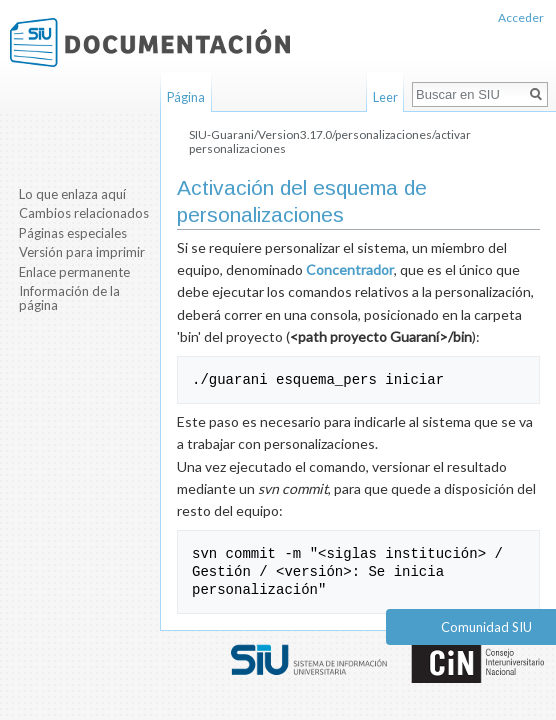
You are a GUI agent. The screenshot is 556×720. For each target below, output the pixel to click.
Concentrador (350, 269)
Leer (385, 97)
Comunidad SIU (486, 627)
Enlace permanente (74, 272)
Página (186, 97)
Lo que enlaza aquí (72, 194)
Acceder (521, 17)
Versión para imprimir (82, 252)
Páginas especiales (73, 233)
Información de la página (69, 298)
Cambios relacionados (84, 213)
